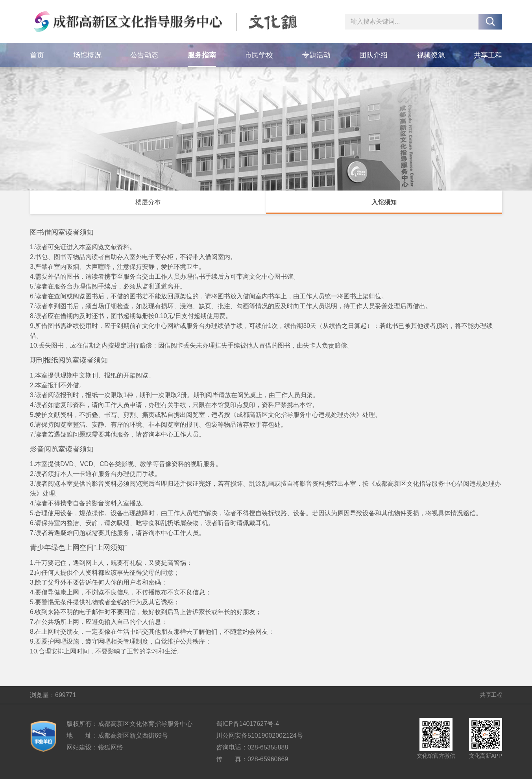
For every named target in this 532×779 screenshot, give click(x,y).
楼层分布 (148, 202)
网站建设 (79, 747)
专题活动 (316, 55)
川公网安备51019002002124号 (260, 736)
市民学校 (259, 55)
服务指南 (202, 55)
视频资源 (431, 55)
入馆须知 (384, 202)
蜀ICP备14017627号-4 (248, 724)
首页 (37, 55)
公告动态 (144, 55)
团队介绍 (373, 55)
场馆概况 (87, 55)
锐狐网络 (111, 747)
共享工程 (488, 55)
